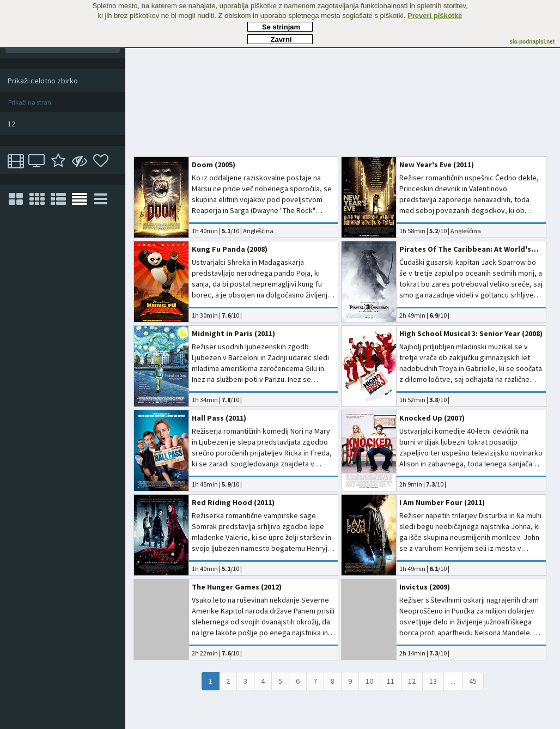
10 (369, 681)
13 (433, 681)
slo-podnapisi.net (532, 42)
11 (391, 681)
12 (412, 681)
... (453, 681)
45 (473, 681)
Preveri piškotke (435, 16)
